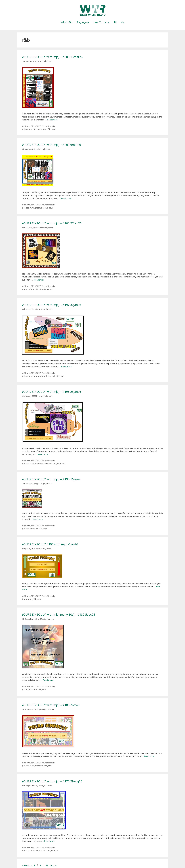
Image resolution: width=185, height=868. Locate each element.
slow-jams (41, 285)
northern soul (37, 128)
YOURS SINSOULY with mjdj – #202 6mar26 (58, 143)
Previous (27, 852)
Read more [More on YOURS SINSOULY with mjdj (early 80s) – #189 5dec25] (48, 670)
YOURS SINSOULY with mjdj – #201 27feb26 (58, 220)
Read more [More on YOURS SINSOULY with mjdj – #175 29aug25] (49, 829)
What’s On (67, 22)
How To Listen (102, 22)
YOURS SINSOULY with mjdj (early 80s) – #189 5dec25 (66, 605)
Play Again (83, 22)
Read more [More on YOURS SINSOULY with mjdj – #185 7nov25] (149, 745)
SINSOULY (34, 125)
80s (26, 679)
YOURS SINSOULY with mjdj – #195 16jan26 (58, 472)
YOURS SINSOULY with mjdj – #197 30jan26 (58, 301)
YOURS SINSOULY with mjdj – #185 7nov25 (57, 694)
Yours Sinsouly (45, 125)
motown (35, 371)
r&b (45, 128)
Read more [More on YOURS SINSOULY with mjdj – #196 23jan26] (43, 448)
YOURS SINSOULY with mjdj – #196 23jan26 (58, 386)
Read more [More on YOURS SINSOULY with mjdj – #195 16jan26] (38, 512)
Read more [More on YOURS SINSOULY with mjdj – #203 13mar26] (52, 119)
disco (26, 205)
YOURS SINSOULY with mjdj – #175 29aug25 (58, 769)
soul (49, 128)
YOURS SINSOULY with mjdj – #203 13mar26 (59, 57)
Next (53, 852)
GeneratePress (108, 864)
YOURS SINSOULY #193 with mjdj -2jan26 (56, 536)
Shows (27, 125)
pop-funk (32, 679)
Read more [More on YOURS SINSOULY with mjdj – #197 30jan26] (66, 362)
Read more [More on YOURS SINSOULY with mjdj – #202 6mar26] (66, 197)
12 (47, 852)
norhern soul (42, 838)
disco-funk (28, 285)
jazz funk (28, 128)
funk (31, 205)
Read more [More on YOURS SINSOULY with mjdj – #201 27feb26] (39, 277)
